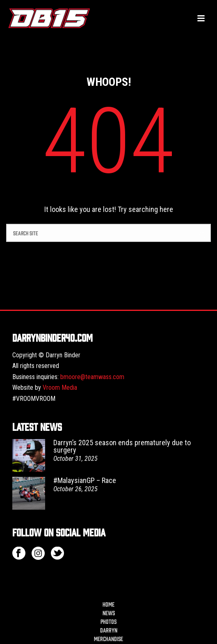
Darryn (109, 630)
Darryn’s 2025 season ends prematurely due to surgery (122, 446)
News (109, 613)
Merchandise (108, 639)
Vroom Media (60, 388)
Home (108, 604)
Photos (108, 621)
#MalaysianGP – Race (85, 481)
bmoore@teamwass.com (92, 377)
